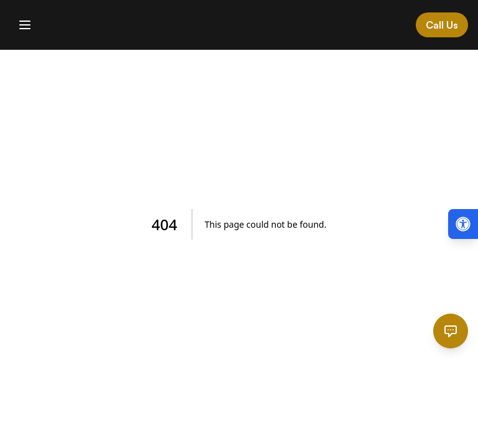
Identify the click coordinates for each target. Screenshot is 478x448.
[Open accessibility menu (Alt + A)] (463, 224)
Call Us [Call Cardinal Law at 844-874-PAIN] (442, 25)
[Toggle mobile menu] (25, 25)
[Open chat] (451, 331)
